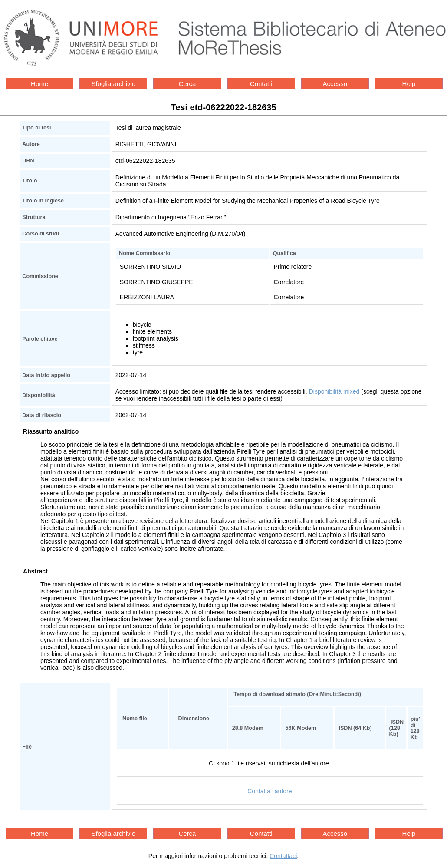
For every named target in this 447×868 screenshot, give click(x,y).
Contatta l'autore (270, 791)
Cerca (187, 84)
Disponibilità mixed (334, 391)
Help (409, 84)
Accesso (335, 84)
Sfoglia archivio (113, 84)
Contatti (261, 84)
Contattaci (283, 856)
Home (39, 84)
